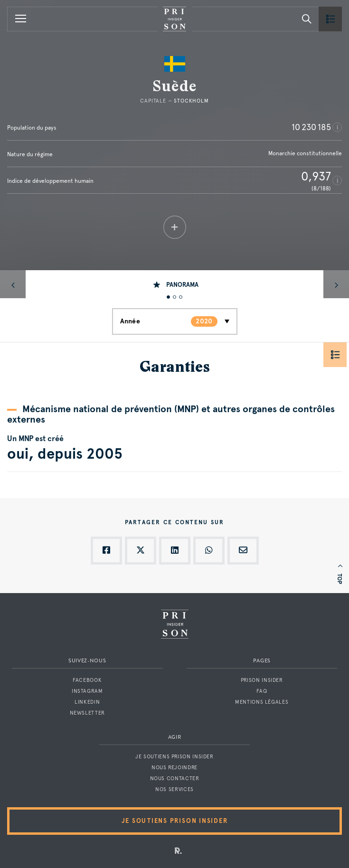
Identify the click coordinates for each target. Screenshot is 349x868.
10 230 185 (311, 127)
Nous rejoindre (174, 768)
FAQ (262, 691)
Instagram (87, 691)
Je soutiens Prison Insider (174, 757)
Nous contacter (175, 778)
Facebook (87, 680)
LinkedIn (87, 702)
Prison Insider (262, 680)
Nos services (174, 789)
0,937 (316, 176)
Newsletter (87, 713)
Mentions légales (262, 702)
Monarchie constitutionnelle (305, 153)
